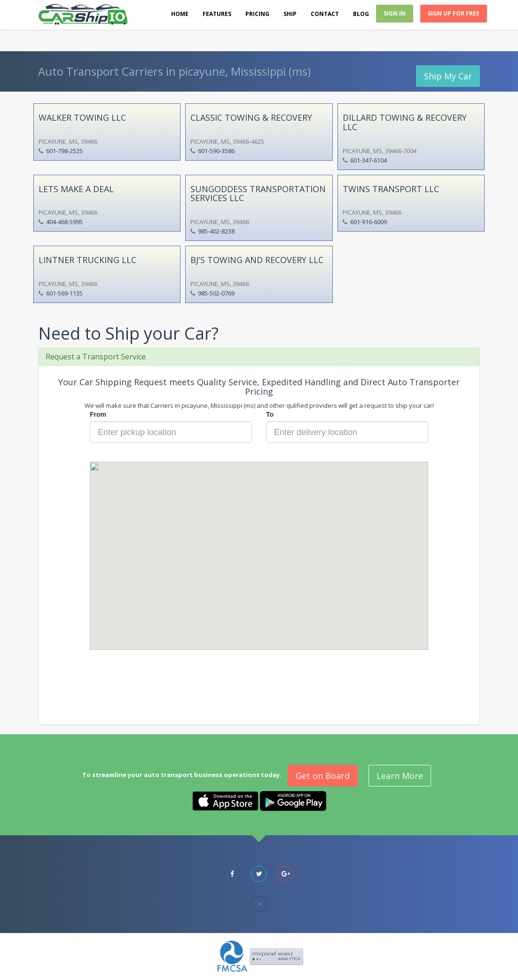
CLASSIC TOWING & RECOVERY (251, 117)
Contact (325, 14)
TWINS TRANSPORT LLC (391, 189)
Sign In (395, 13)
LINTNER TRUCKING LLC (87, 260)
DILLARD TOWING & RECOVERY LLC (405, 122)
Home (180, 14)
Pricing (257, 14)
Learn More (400, 776)
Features (217, 14)
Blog (361, 14)
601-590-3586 (216, 151)
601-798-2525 (64, 151)
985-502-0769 (216, 293)
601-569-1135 (64, 293)
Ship (290, 14)
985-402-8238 (216, 231)
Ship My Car (448, 76)
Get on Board (323, 776)
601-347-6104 (369, 160)
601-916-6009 (369, 222)
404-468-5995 (64, 222)
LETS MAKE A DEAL (76, 189)
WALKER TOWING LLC (82, 117)
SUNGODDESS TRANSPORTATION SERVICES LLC (258, 194)
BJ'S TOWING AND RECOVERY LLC (257, 260)
